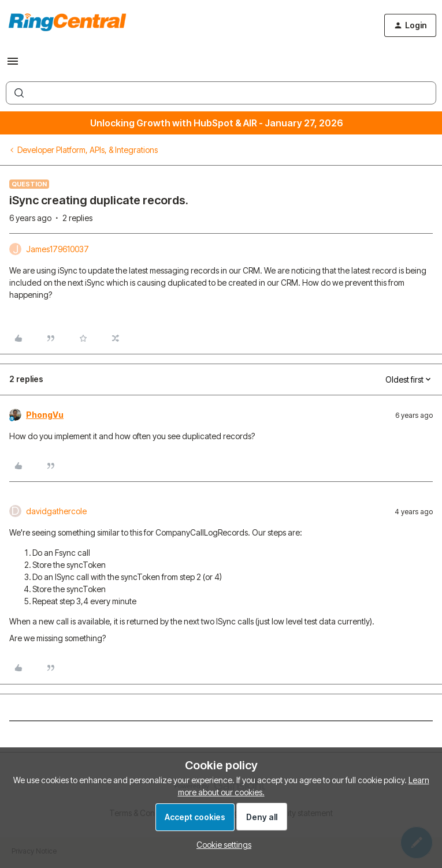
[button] (13, 65)
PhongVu (45, 415)
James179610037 (57, 249)
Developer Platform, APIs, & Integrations (88, 150)
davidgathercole (56, 511)
